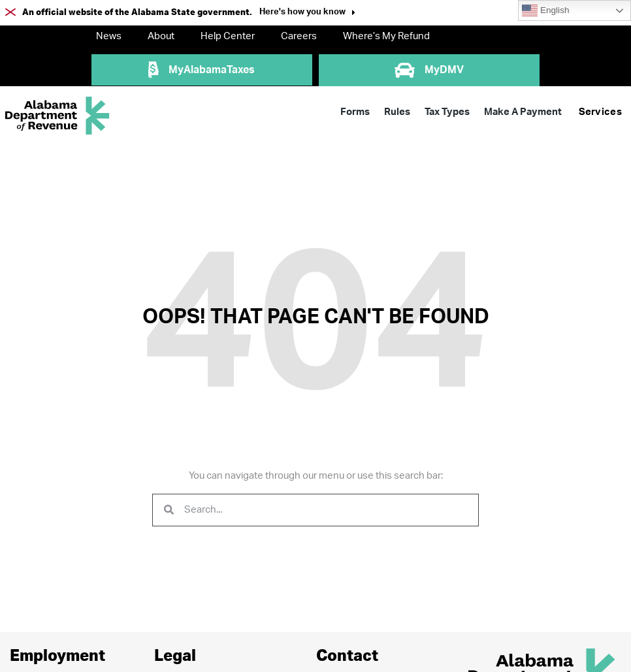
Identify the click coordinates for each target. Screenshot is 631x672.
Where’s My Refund (386, 36)
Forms (355, 112)
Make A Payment (523, 112)
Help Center (228, 36)
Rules (397, 112)
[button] (307, 13)
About (161, 36)
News (109, 36)
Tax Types (447, 112)
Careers (299, 36)
